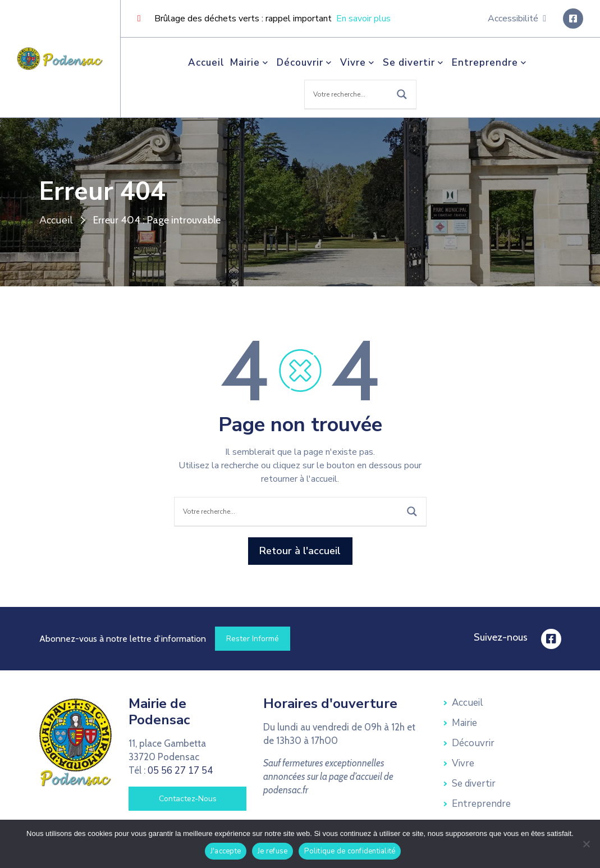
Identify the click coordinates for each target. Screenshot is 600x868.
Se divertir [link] (414, 63)
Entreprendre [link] (491, 63)
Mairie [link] (251, 63)
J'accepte (226, 851)
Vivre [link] (359, 63)
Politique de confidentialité (350, 851)
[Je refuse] (586, 844)
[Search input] (349, 94)
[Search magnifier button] (402, 94)
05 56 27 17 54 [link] (180, 771)
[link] (60, 58)
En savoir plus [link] (363, 19)
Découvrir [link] (306, 63)
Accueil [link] (206, 63)
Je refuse (272, 851)
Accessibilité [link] (517, 19)
